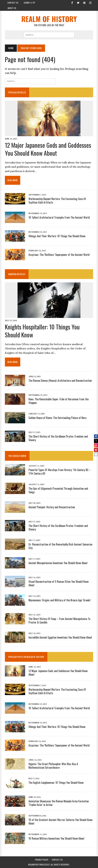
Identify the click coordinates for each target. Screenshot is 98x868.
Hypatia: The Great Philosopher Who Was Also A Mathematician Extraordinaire (53, 766)
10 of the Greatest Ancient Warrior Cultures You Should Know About (60, 822)
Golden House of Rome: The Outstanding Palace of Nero (57, 418)
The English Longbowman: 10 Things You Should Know (56, 783)
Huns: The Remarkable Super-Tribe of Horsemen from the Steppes (59, 401)
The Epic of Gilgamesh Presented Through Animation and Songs (58, 490)
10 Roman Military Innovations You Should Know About (56, 839)
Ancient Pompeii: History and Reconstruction (52, 507)
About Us (12, 8)
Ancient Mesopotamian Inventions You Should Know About (58, 563)
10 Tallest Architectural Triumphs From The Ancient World (59, 217)
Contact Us (13, 3)
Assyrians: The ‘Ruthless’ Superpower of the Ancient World (59, 255)
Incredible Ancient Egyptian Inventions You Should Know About (60, 637)
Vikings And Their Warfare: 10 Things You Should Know (57, 236)
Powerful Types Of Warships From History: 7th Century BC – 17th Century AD (60, 472)
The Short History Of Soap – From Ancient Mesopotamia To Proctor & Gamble (59, 621)
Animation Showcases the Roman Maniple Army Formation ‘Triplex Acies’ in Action (59, 803)
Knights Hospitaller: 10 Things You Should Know (42, 331)
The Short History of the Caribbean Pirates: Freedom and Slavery (58, 438)
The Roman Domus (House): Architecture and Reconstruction (60, 381)
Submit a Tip (29, 3)
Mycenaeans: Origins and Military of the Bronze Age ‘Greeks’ (60, 600)
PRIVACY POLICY (42, 860)
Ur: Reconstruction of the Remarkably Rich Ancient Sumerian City (60, 546)
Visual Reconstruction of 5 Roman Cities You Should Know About (59, 583)
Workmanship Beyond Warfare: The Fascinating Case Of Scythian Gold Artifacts (57, 201)
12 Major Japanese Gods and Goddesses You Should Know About (48, 149)
